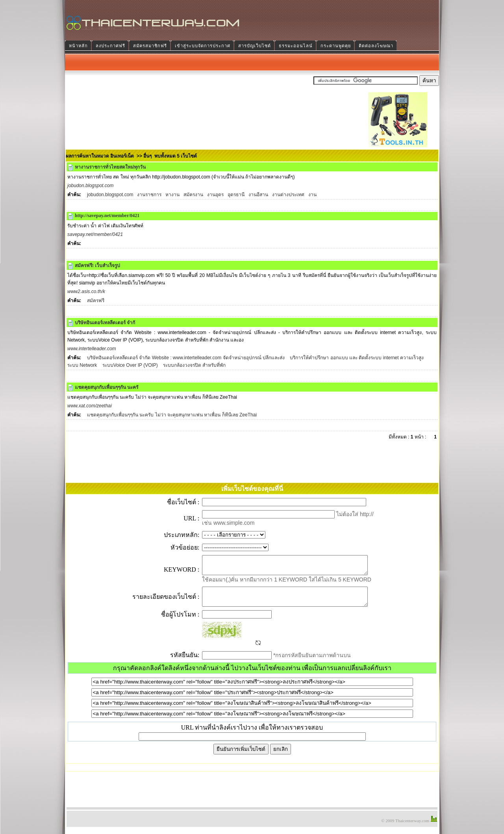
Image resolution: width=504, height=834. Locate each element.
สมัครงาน (193, 195)
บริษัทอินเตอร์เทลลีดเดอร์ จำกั (105, 323)
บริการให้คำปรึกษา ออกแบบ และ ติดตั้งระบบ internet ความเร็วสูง (357, 358)
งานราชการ (149, 195)
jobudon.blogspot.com (110, 195)
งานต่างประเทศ (288, 195)
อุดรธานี (236, 195)
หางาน (172, 195)
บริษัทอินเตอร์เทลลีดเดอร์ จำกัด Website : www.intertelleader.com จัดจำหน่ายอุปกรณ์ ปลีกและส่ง (186, 358)
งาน (312, 195)
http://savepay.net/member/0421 (107, 215)
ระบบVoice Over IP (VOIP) (129, 365)
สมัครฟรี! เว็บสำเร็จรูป (97, 266)
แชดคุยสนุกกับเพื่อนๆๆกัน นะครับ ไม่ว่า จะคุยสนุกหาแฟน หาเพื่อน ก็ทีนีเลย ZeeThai (172, 415)
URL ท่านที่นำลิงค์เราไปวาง (219, 735)
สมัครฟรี (96, 301)
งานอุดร (215, 195)
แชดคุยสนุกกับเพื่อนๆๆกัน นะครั (107, 387)
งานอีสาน (258, 195)
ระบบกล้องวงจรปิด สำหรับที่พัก (194, 365)
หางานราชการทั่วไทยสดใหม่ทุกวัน (110, 167)
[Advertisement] (220, 130)
